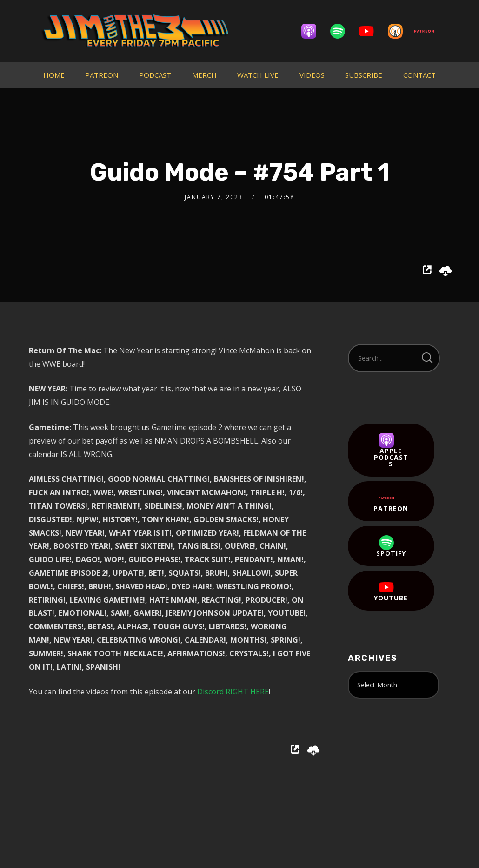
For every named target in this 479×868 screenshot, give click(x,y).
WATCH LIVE (258, 75)
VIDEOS (312, 75)
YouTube (391, 591)
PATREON (102, 75)
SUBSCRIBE (364, 75)
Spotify (391, 546)
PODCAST (155, 75)
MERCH (204, 75)
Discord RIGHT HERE (233, 692)
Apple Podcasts (391, 451)
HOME (54, 75)
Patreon (391, 502)
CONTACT (419, 75)
